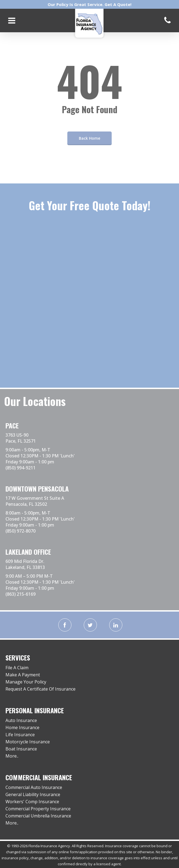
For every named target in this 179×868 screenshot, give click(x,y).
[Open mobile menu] (12, 21)
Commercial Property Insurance (38, 809)
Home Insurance (22, 727)
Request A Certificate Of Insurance (41, 689)
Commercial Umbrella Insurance (38, 816)
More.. (12, 756)
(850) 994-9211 (21, 468)
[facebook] (65, 625)
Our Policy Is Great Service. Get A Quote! (89, 4)
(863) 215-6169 (21, 594)
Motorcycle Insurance (28, 742)
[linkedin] (116, 625)
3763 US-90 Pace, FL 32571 (21, 438)
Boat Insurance (21, 749)
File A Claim (17, 668)
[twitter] (90, 625)
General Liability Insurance (33, 794)
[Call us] (168, 20)
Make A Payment (23, 675)
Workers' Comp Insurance (32, 802)
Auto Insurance (21, 720)
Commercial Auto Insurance (34, 787)
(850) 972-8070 (21, 531)
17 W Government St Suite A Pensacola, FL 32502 (35, 501)
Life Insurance (20, 735)
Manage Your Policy (26, 682)
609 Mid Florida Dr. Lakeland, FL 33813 (25, 564)
